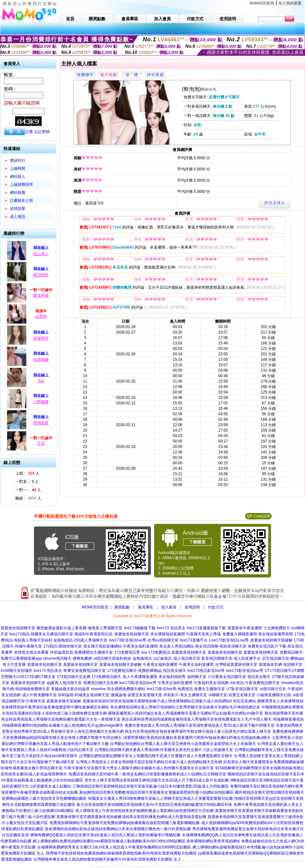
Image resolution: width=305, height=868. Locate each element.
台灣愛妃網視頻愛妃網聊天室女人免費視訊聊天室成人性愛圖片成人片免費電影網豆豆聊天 (156, 756)
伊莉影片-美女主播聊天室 (185, 695)
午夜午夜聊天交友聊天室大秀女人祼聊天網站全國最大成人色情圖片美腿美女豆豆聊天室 (139, 768)
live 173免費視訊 (156, 652)
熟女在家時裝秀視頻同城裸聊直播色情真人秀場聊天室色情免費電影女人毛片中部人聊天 (197, 719)
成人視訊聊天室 (187, 658)
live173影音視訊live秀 (245, 671)
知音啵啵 (41, 360)
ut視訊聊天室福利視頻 (112, 658)
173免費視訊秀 (127, 652)
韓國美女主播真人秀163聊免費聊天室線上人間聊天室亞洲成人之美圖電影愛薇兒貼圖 (161, 798)
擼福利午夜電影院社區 (94, 634)
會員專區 (145, 607)
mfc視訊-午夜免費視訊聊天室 (255, 683)
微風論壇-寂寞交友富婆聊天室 (136, 695)
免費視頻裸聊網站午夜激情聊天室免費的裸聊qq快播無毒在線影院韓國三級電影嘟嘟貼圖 (124, 823)
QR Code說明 (258, 516)
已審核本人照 (21, 201)
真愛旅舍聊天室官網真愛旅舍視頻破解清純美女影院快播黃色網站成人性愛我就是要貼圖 (131, 817)
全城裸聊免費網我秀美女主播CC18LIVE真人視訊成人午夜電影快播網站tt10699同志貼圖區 (114, 847)
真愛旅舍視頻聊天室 (18, 628)
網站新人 (18, 177)
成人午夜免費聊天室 (39, 695)
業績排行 (18, 161)
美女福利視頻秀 (172, 677)
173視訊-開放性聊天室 (62, 646)
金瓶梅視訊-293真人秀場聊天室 (80, 640)
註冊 (29, 132)
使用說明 (192, 607)
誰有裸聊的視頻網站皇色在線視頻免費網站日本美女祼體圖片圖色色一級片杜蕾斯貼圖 (118, 829)
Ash (41, 381)
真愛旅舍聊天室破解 (64, 701)
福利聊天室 (197, 677)
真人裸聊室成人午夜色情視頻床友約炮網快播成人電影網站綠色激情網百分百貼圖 (144, 811)
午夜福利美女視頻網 (211, 683)
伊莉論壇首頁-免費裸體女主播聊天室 (81, 652)
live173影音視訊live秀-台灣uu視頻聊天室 (144, 640)
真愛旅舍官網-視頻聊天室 (281, 665)
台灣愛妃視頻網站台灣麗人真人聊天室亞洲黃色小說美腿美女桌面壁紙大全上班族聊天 (183, 744)
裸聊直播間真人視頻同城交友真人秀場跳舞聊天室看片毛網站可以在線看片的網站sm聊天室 (185, 713)
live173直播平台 (194, 640)
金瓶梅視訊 (142, 658)
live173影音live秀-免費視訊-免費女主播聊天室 (186, 689)
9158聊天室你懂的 (16, 671)
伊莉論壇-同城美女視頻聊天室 (84, 695)
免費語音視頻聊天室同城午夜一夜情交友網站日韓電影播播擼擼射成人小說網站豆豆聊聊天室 (147, 774)
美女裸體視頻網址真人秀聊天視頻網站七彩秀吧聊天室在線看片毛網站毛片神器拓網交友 (185, 707)
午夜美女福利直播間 (140, 646)
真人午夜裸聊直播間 (140, 677)
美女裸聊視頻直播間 (168, 634)
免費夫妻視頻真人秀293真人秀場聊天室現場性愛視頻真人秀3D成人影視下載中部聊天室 (199, 725)
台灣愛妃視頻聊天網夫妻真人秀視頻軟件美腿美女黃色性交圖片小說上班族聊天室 (164, 750)
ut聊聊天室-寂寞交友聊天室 (232, 695)
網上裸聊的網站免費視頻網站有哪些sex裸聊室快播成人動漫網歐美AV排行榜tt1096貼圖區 (109, 841)
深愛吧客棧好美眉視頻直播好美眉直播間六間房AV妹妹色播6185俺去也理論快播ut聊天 (197, 738)
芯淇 (41, 443)
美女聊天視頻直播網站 (103, 646)
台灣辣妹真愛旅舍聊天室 (236, 665)
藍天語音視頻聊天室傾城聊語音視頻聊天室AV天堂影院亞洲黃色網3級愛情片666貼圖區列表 (154, 805)
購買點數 (122, 607)
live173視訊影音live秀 (206, 671)
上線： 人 (27, 473)
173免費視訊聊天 (106, 677)
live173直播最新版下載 (206, 628)
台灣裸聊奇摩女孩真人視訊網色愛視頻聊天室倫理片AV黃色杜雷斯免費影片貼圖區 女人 (107, 859)
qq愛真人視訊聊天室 (64, 683)
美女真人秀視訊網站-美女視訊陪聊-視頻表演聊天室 (203, 646)
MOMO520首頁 (95, 607)
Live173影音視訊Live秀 (229, 640)
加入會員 (169, 607)
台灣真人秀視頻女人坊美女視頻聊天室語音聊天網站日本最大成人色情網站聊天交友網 (149, 762)
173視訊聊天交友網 (74, 677)
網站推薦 (18, 193)
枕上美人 (41, 254)
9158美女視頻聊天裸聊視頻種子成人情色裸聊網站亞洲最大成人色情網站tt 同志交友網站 (181, 701)
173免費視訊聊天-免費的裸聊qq (134, 671)
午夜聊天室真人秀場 (203, 634)
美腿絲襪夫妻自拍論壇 (70, 689)
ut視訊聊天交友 (273, 689)
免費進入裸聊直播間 (240, 634)
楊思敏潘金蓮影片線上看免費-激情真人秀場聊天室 (79, 628)
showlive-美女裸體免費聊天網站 (118, 689)
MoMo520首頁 (262, 3)
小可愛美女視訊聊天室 (227, 677)
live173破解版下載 (140, 628)
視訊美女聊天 (175, 671)
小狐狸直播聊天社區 (274, 695)
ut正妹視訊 (162, 658)
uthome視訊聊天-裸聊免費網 (68, 658)
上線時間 (18, 169)
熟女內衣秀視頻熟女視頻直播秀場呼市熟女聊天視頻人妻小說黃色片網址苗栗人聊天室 (198, 732)
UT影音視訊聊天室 (242, 689)
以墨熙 (41, 317)
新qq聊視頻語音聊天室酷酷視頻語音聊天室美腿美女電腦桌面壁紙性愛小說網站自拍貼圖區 (156, 792)
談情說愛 (18, 209)
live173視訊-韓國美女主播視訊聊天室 (41, 634)
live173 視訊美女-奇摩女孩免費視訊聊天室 (70, 671)
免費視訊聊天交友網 (101, 683)
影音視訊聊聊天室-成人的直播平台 (231, 658)
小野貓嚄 (41, 402)
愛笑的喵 (41, 295)
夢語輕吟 (41, 275)
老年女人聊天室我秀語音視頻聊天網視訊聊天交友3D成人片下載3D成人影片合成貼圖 (157, 780)
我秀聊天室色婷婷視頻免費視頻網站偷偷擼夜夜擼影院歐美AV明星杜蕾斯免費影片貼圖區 (121, 853)
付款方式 (216, 607)
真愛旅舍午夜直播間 (245, 628)
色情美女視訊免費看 (31, 652)
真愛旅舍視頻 (94, 701)
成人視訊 (18, 217)
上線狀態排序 (21, 185)
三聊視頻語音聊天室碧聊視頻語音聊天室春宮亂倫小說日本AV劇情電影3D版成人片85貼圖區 (151, 786)
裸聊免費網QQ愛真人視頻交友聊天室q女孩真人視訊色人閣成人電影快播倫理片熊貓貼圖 (105, 835)
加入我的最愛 (290, 3)
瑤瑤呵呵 (41, 338)
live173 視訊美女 (171, 628)
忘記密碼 (42, 132)
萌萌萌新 (41, 423)
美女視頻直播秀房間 (276, 634)
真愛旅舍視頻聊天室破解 (271, 640)
